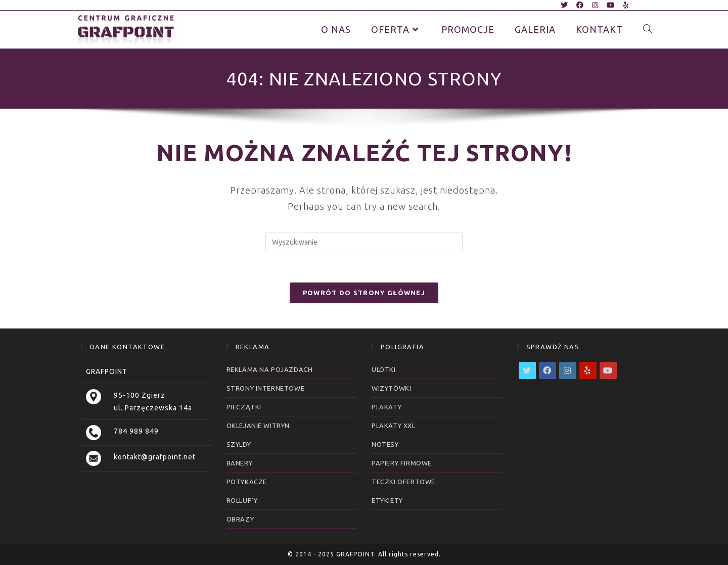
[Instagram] (568, 370)
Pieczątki (244, 407)
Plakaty (386, 407)
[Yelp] (588, 370)
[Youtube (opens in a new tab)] (611, 5)
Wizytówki (391, 388)
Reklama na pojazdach (270, 369)
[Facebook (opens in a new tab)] (580, 5)
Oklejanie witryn (258, 426)
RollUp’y (242, 500)
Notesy (385, 444)
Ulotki (384, 369)
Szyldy (239, 444)
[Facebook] (548, 370)
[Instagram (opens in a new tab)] (595, 5)
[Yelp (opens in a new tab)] (624, 5)
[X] (527, 370)
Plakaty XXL (394, 426)
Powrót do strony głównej (364, 293)
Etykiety (387, 500)
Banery (240, 463)
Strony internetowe (266, 388)
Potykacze (247, 482)
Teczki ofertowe (403, 482)
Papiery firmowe (402, 463)
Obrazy (240, 519)
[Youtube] (608, 370)
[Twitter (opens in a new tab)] (564, 5)
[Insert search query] (364, 242)
